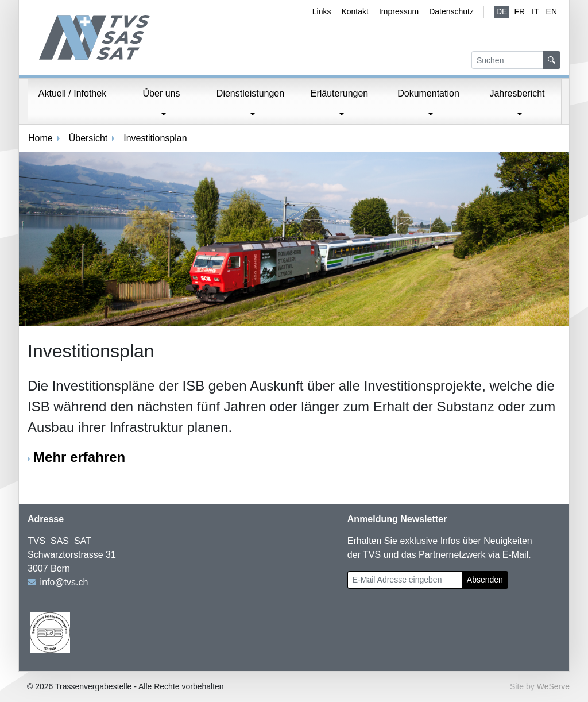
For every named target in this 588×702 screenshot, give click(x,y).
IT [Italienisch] (535, 11)
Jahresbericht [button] (517, 93)
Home (40, 138)
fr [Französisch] (519, 11)
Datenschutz (451, 11)
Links (322, 11)
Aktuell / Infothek (72, 93)
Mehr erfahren (79, 457)
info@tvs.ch (64, 582)
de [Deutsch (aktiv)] (502, 11)
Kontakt (355, 11)
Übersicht (88, 138)
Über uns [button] (162, 93)
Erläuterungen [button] (340, 93)
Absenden (485, 580)
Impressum (399, 11)
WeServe (553, 686)
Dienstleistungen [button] (250, 93)
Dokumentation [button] (428, 93)
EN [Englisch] (552, 11)
